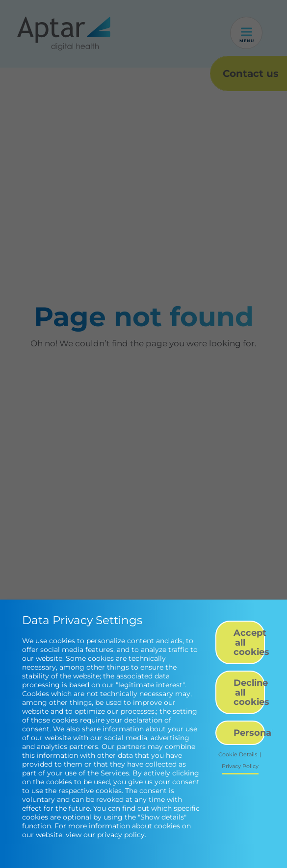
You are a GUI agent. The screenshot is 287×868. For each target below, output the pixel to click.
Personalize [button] (249, 733)
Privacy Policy (240, 766)
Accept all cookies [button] (249, 642)
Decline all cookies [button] (249, 692)
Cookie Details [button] (238, 755)
